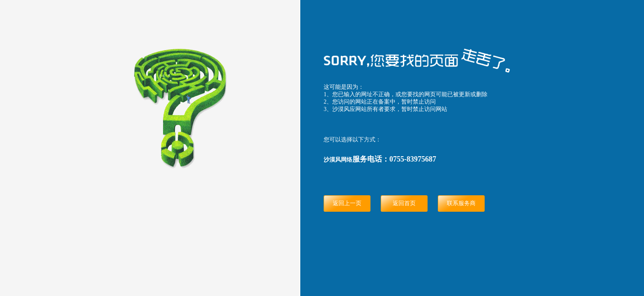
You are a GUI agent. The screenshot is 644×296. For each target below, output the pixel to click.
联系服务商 (461, 203)
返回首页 (404, 203)
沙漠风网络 (338, 160)
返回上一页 (347, 203)
